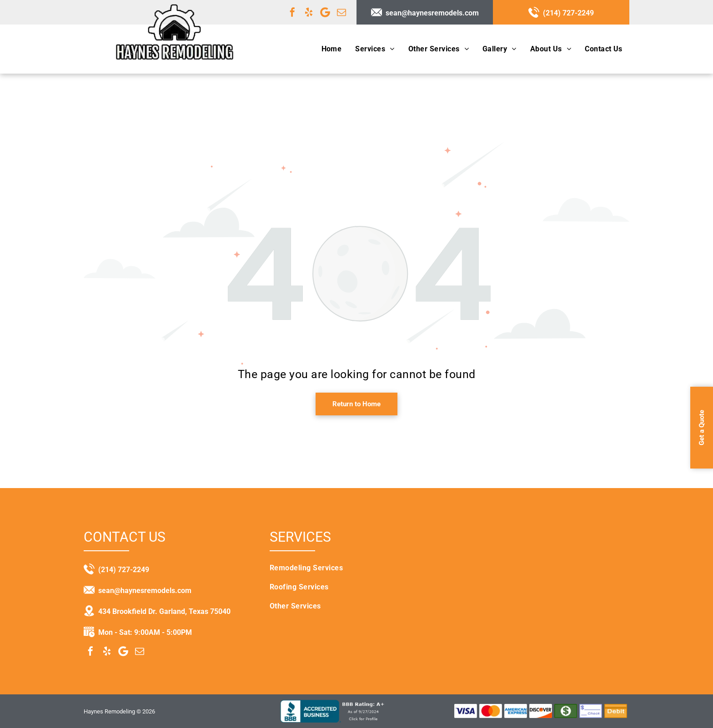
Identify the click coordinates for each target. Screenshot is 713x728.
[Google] (325, 12)
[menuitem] (332, 49)
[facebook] (292, 12)
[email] (341, 12)
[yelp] (309, 12)
